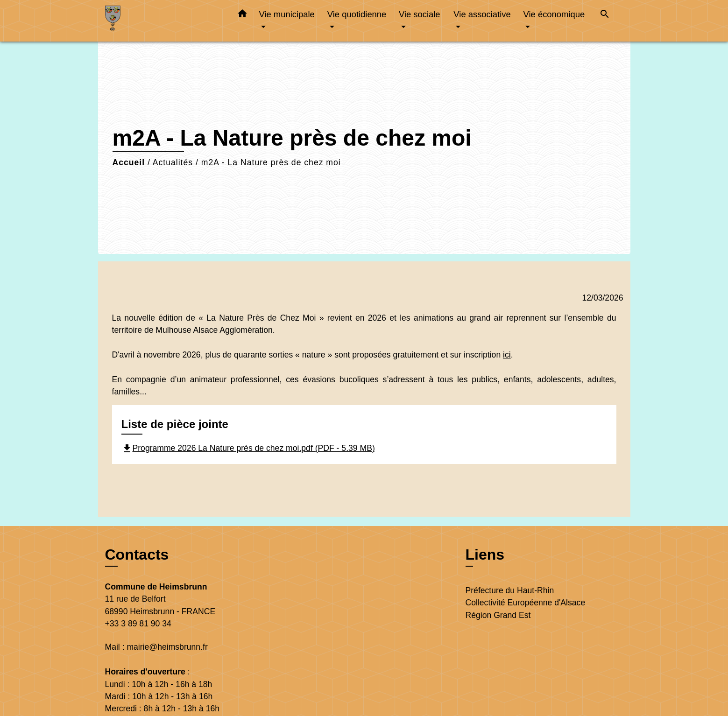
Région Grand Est (498, 615)
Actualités (173, 162)
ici (507, 355)
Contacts (137, 555)
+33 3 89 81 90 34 (138, 624)
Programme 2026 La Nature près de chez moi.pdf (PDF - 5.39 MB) (248, 448)
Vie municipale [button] (287, 14)
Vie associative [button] (482, 14)
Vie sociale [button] (420, 14)
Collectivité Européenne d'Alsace (526, 603)
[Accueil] (163, 21)
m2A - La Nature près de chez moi (271, 162)
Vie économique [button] (554, 14)
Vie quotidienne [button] (357, 14)
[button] (242, 15)
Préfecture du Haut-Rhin (510, 590)
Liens (485, 555)
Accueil (129, 162)
